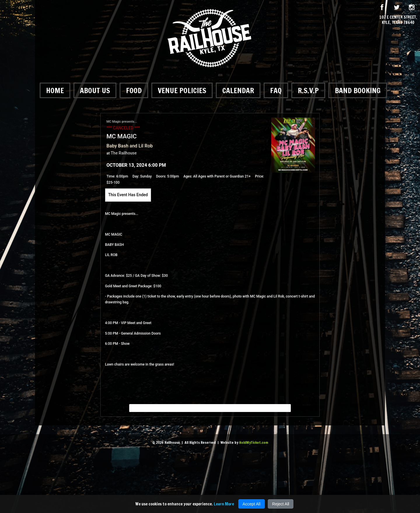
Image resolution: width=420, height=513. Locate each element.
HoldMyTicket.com (254, 442)
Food (134, 90)
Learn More (224, 504)
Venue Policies (182, 90)
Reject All (281, 504)
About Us (95, 90)
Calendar (238, 90)
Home (55, 90)
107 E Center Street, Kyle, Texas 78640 (398, 20)
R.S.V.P (308, 90)
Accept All (252, 504)
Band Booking (358, 90)
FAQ (276, 90)
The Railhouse (124, 153)
